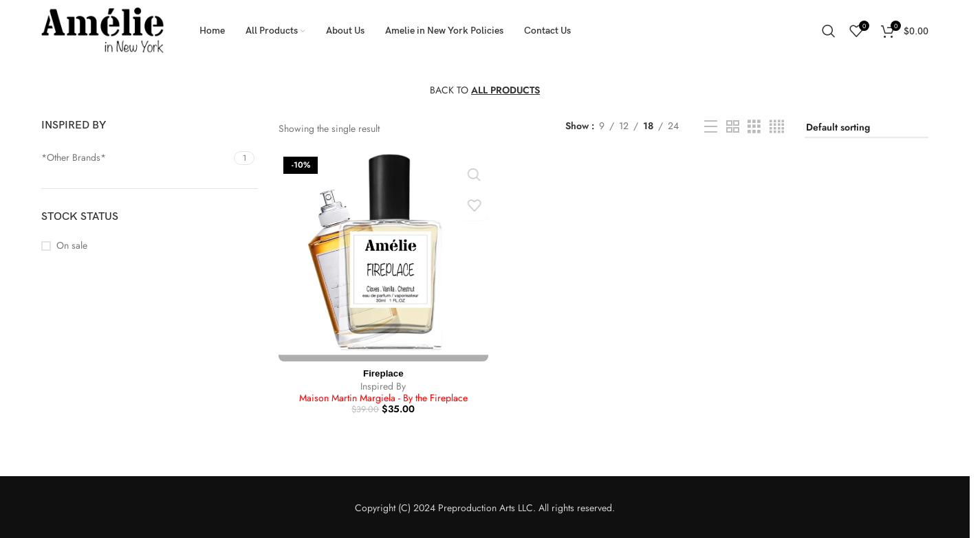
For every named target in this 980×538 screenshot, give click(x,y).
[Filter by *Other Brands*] (136, 158)
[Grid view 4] (777, 127)
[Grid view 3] (754, 127)
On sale (72, 246)
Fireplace (382, 372)
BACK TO (485, 90)
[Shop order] (867, 128)
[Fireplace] (382, 256)
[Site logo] (103, 30)
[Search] (829, 31)
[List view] (711, 127)
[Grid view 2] (733, 127)
